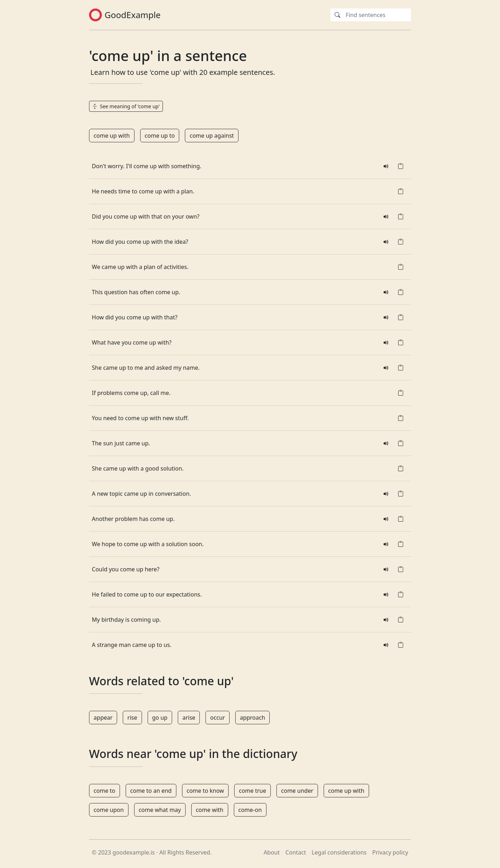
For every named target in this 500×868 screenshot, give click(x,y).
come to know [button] (205, 791)
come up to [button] (160, 136)
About (272, 852)
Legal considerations (339, 852)
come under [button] (297, 791)
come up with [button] (112, 136)
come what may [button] (160, 810)
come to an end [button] (151, 791)
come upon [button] (109, 810)
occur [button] (218, 718)
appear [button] (103, 718)
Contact (296, 852)
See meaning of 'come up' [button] (126, 106)
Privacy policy (390, 852)
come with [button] (210, 810)
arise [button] (189, 718)
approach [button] (252, 718)
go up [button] (160, 718)
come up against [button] (212, 136)
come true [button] (252, 791)
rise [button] (132, 718)
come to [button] (105, 791)
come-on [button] (250, 810)
